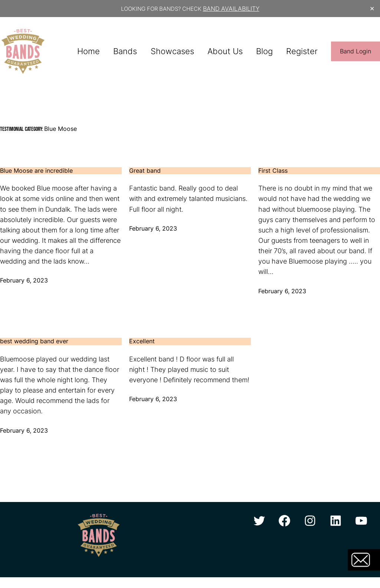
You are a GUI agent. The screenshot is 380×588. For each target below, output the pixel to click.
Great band (145, 171)
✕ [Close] (372, 9)
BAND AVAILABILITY (231, 9)
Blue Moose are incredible (36, 171)
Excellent (142, 341)
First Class (273, 171)
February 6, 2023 (24, 280)
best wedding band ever (34, 341)
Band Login (356, 51)
